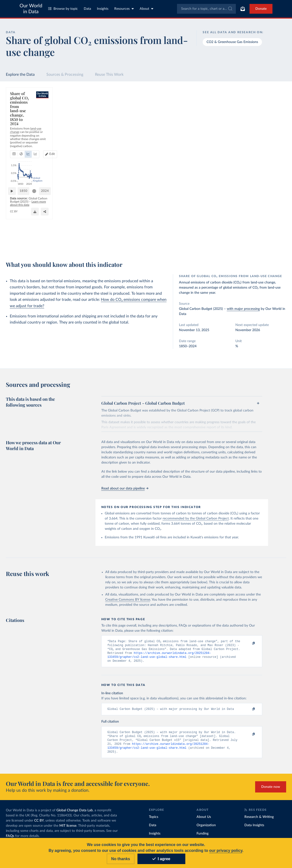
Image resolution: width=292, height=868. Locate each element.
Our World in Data (31, 9)
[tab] (21, 117)
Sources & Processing (65, 75)
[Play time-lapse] (14, 230)
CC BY (89, 245)
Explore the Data (20, 75)
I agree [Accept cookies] (161, 859)
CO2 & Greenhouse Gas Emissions (232, 42)
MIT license (68, 829)
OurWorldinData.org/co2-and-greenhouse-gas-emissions (46, 245)
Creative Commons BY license (128, 600)
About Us (204, 820)
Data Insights (254, 828)
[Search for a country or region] (251, 107)
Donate (261, 9)
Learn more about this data (92, 240)
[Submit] (230, 9)
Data (87, 9)
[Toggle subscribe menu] (243, 9)
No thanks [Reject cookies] (120, 859)
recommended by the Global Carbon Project (196, 519)
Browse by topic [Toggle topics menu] (63, 9)
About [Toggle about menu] (146, 9)
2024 (206, 230)
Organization (206, 828)
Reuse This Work (109, 75)
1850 (26, 230)
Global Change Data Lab (75, 814)
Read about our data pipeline (125, 488)
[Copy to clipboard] (248, 643)
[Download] (142, 243)
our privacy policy (226, 851)
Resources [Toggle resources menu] (124, 9)
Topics (154, 820)
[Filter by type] (251, 150)
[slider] (36, 230)
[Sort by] (246, 119)
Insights (103, 9)
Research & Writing (259, 820)
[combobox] (206, 9)
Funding (203, 836)
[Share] (166, 243)
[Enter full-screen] (195, 243)
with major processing (243, 309)
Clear (277, 129)
